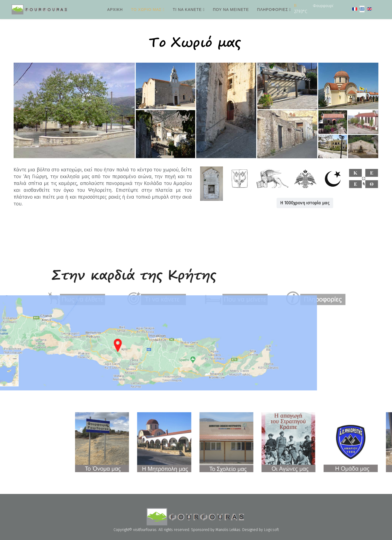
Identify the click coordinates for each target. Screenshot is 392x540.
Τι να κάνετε (187, 10)
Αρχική (115, 10)
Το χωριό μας (146, 10)
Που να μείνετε (231, 10)
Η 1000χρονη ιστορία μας (308, 203)
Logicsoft (271, 530)
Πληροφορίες (272, 10)
